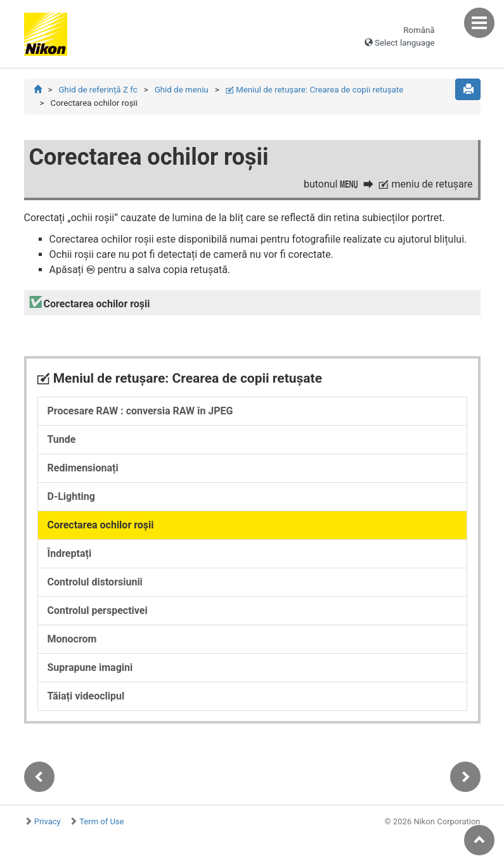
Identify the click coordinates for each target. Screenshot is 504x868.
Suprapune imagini (90, 667)
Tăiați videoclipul (86, 696)
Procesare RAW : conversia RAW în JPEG (140, 411)
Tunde (62, 439)
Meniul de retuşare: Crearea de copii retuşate (315, 90)
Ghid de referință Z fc (98, 90)
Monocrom (72, 639)
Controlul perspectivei (98, 610)
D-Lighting (71, 496)
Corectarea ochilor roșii (101, 525)
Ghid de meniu (182, 90)
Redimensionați (83, 468)
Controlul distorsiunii (95, 582)
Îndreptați (70, 553)
